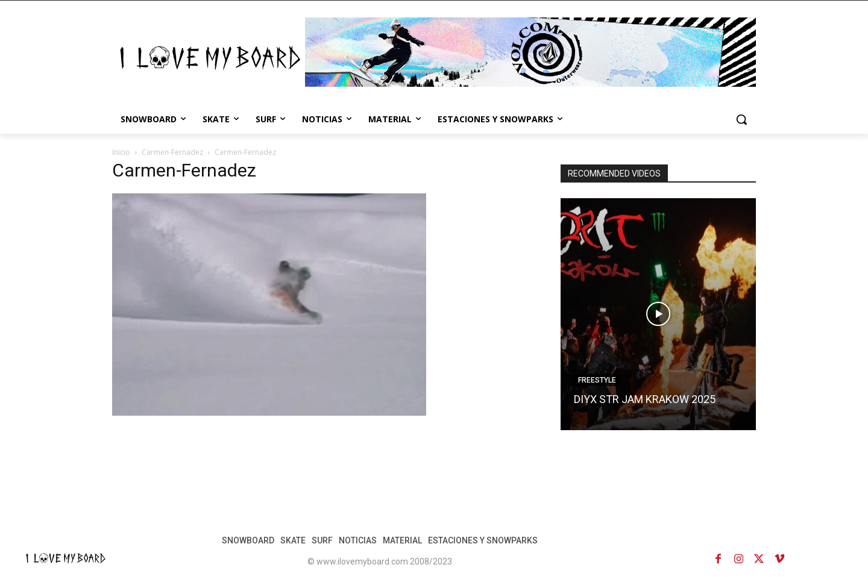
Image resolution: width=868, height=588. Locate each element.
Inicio (121, 152)
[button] (741, 119)
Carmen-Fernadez (172, 152)
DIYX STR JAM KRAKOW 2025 (645, 399)
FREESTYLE (597, 380)
